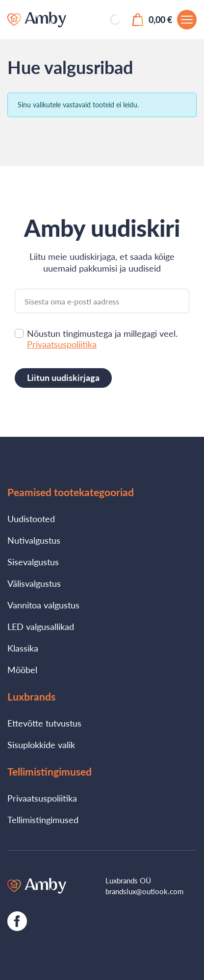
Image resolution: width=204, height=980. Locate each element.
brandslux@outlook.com (144, 891)
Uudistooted (31, 519)
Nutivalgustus (34, 540)
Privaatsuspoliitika (62, 344)
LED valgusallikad (41, 627)
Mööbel (22, 670)
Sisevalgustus (33, 562)
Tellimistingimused (43, 820)
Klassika (23, 648)
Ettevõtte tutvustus (44, 723)
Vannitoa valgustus (43, 605)
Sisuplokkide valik (41, 745)
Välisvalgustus (34, 583)
